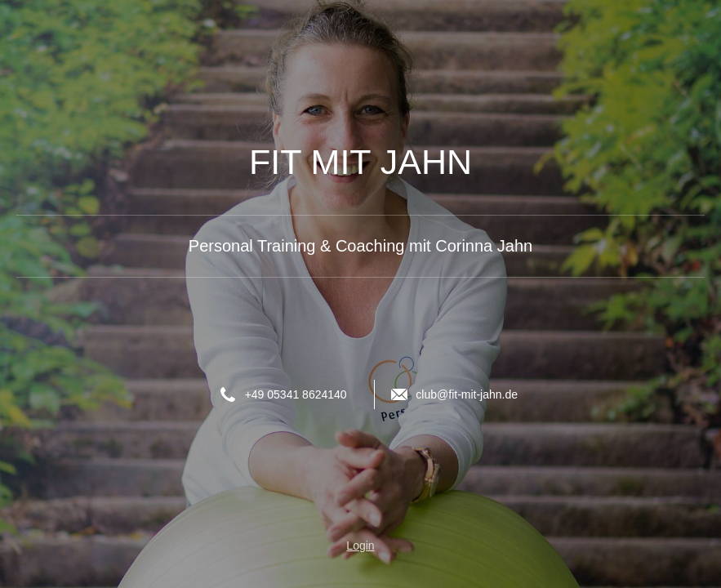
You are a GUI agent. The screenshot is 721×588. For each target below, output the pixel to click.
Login (360, 546)
